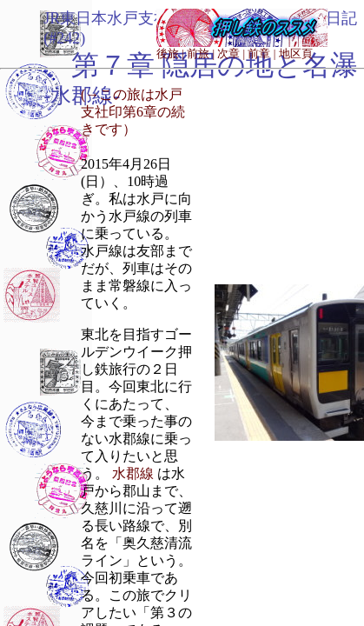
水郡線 (133, 473)
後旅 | (170, 53)
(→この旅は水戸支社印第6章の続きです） (133, 112)
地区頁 (296, 53)
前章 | (261, 53)
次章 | (231, 53)
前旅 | (201, 53)
